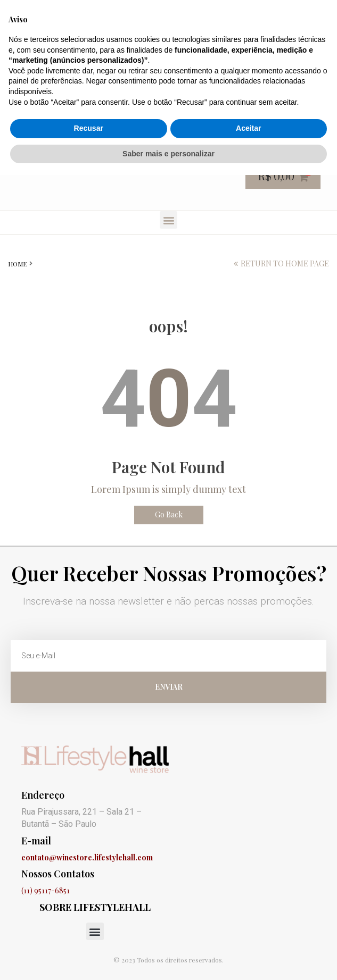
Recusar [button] (89, 933)
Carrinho (146, 12)
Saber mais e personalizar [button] (168, 958)
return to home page (285, 263)
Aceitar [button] (248, 933)
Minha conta (305, 12)
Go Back (169, 514)
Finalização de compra (223, 12)
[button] (168, 220)
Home (17, 264)
